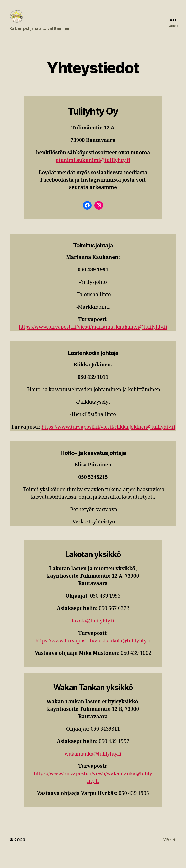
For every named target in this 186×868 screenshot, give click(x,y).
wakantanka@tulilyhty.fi (93, 768)
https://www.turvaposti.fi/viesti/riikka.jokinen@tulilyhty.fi (93, 442)
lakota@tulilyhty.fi (93, 636)
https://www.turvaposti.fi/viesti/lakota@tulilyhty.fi (93, 655)
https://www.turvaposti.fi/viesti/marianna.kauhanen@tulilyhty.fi (93, 334)
